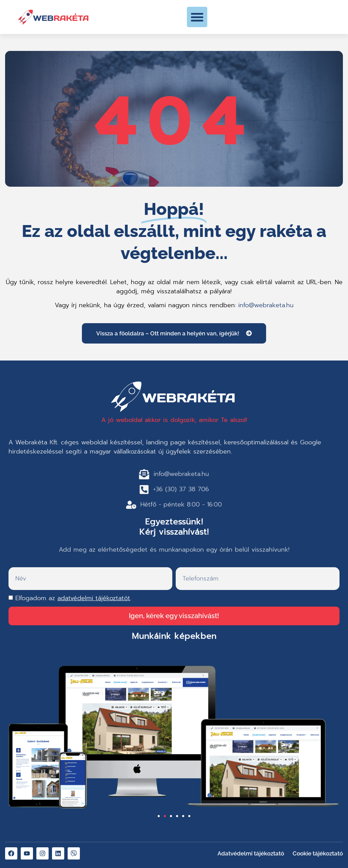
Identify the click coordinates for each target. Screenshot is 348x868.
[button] (197, 17)
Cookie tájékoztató (318, 853)
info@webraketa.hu (266, 305)
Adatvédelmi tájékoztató (251, 853)
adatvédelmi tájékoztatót (94, 598)
